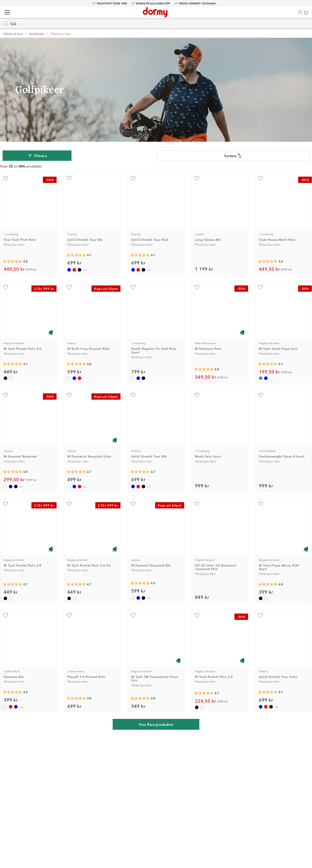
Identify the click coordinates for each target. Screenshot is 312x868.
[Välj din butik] (248, 17)
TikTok (90, 803)
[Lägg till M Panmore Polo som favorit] (196, 294)
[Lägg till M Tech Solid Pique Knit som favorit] (258, 294)
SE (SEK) (296, 3)
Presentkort (148, 803)
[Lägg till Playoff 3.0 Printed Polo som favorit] (71, 618)
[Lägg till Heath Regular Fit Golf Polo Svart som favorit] (134, 294)
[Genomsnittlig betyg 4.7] (78, 262)
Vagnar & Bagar (94, 32)
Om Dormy (203, 778)
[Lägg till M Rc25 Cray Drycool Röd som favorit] (71, 294)
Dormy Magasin (268, 32)
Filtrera (38, 164)
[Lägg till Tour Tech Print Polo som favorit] (9, 187)
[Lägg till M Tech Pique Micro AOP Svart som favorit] (258, 508)
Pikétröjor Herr (61, 41)
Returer (145, 778)
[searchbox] (124, 16)
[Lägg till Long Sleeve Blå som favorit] (196, 187)
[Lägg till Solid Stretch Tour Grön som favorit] (258, 618)
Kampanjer (296, 32)
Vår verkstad (148, 784)
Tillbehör (139, 32)
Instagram (93, 796)
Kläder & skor (45, 32)
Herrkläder (37, 41)
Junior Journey (96, 784)
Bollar (69, 32)
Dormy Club (94, 765)
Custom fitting (150, 771)
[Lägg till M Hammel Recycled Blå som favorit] (134, 508)
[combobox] (134, 16)
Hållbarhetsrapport (209, 809)
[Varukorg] (300, 17)
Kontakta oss (149, 765)
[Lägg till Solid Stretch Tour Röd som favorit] (134, 187)
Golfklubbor (15, 32)
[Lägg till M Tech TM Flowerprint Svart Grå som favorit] (134, 618)
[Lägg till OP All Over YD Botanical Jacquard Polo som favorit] (196, 508)
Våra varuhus (149, 790)
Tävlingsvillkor (205, 784)
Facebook (92, 790)
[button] (267, 17)
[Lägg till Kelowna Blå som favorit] (9, 618)
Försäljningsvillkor (208, 790)
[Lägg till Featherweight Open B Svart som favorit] (258, 401)
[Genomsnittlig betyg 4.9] (16, 476)
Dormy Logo (204, 803)
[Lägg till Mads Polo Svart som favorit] (196, 401)
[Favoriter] (283, 17)
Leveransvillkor (206, 796)
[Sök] (220, 16)
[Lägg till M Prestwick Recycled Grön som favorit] (71, 401)
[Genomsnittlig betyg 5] (266, 268)
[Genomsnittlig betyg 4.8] (16, 268)
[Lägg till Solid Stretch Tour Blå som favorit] (71, 187)
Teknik (119, 32)
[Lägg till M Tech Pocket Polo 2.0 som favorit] (9, 294)
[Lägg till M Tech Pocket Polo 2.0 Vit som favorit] (71, 508)
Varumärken (238, 32)
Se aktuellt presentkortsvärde (160, 809)
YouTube (92, 809)
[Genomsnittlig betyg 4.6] (16, 694)
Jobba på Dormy (207, 765)
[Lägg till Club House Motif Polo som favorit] (258, 187)
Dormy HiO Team (98, 778)
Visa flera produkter (156, 726)
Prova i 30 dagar (207, 771)
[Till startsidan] (16, 17)
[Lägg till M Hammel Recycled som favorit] (9, 401)
